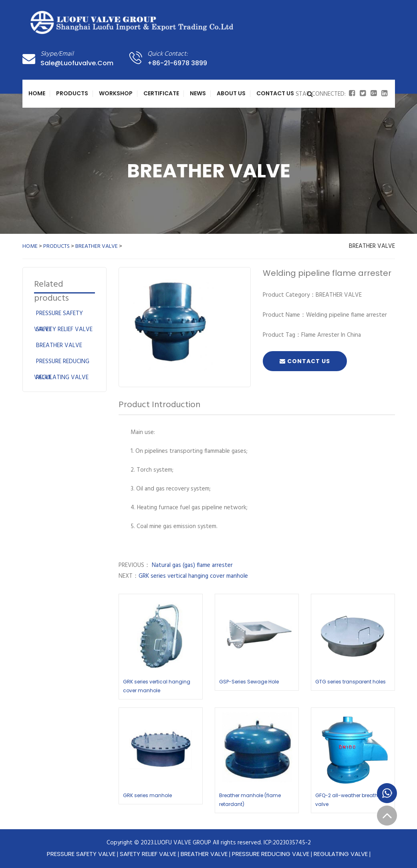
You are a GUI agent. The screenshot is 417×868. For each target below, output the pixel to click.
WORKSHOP (116, 93)
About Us (231, 93)
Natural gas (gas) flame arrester (191, 565)
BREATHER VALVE (97, 246)
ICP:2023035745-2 (287, 843)
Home (37, 93)
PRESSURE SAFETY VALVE (81, 854)
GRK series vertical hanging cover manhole (193, 576)
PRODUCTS (72, 93)
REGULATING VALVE (62, 378)
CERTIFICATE (161, 93)
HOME (30, 246)
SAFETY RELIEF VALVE (64, 330)
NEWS (198, 93)
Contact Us (275, 93)
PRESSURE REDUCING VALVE (271, 854)
